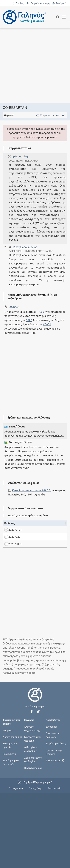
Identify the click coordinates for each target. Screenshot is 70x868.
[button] (32, 787)
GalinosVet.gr (55, 835)
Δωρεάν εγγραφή (38, 3)
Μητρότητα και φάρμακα (32, 814)
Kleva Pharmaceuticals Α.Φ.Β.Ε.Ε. (32, 490)
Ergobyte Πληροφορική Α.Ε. (38, 858)
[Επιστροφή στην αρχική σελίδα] (35, 773)
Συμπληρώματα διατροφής (11, 837)
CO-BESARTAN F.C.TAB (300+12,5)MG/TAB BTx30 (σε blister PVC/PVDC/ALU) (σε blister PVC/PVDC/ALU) (37, 574)
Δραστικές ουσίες (13, 812)
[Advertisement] (35, 66)
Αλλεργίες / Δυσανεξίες (31, 824)
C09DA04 (14, 307)
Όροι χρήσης (35, 864)
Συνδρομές (52, 802)
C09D (29, 320)
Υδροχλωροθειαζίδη (25, 247)
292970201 (15, 574)
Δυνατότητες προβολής (53, 810)
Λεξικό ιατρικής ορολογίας (33, 835)
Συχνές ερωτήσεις (56, 819)
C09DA (47, 324)
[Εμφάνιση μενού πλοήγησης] (64, 17)
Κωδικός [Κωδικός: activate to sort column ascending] (10, 523)
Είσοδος (18, 3)
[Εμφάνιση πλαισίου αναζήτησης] (58, 17)
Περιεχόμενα (16, 864)
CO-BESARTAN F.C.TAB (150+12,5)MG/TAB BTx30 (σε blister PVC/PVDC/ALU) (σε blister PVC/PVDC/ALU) (37, 542)
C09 (42, 312)
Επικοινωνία (55, 864)
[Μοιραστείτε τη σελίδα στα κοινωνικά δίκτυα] (44, 115)
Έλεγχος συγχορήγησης (32, 804)
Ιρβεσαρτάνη (20, 156)
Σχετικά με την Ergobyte (54, 827)
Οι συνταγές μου (33, 843)
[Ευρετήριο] (57, 115)
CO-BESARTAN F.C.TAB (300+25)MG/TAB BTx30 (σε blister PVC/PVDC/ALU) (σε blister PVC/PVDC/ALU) (36, 607)
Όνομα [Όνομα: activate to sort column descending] (29, 523)
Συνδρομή (59, 3)
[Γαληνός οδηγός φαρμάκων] (23, 17)
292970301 (15, 607)
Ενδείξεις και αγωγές (10, 821)
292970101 (15, 542)
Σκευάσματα (9, 829)
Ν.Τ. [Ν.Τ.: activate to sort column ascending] (63, 523)
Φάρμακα (8, 806)
